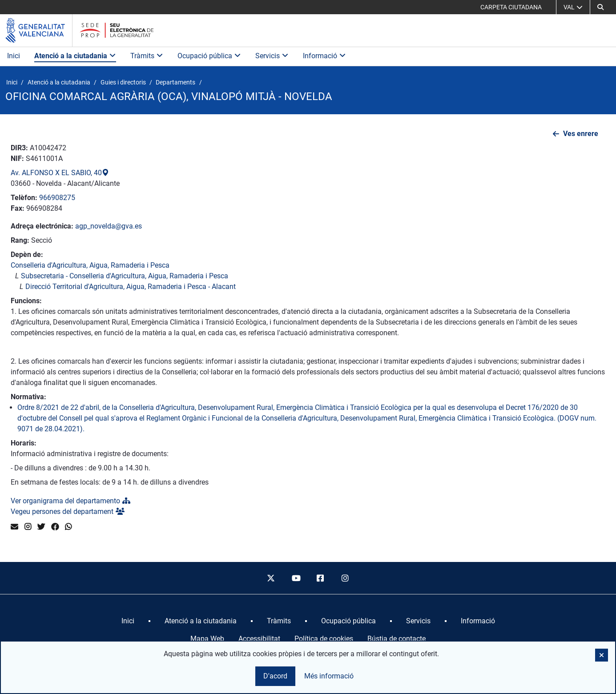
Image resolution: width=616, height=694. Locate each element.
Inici (14, 56)
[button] (600, 7)
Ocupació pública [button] (209, 56)
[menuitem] (128, 621)
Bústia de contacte (397, 639)
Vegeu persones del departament (68, 511)
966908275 (57, 198)
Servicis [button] (272, 56)
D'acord (275, 676)
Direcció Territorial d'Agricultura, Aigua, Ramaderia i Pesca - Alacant (131, 287)
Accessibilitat (259, 639)
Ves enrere (581, 134)
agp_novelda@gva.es (109, 226)
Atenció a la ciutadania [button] (75, 56)
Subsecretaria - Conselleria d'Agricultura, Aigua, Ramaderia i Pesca (125, 276)
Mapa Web (207, 639)
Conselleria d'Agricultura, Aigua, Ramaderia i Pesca (90, 265)
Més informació (329, 676)
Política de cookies (324, 639)
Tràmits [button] (147, 56)
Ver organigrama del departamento (70, 501)
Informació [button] (324, 56)
